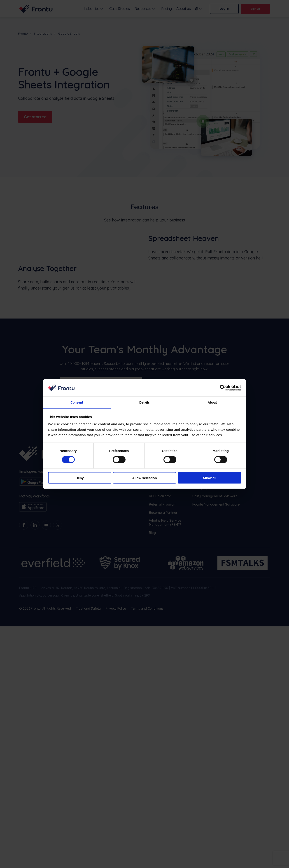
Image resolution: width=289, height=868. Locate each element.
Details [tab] (144, 402)
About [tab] (212, 402)
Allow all (209, 478)
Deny (80, 478)
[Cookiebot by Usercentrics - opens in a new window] (221, 388)
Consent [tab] (77, 402)
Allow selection (144, 478)
